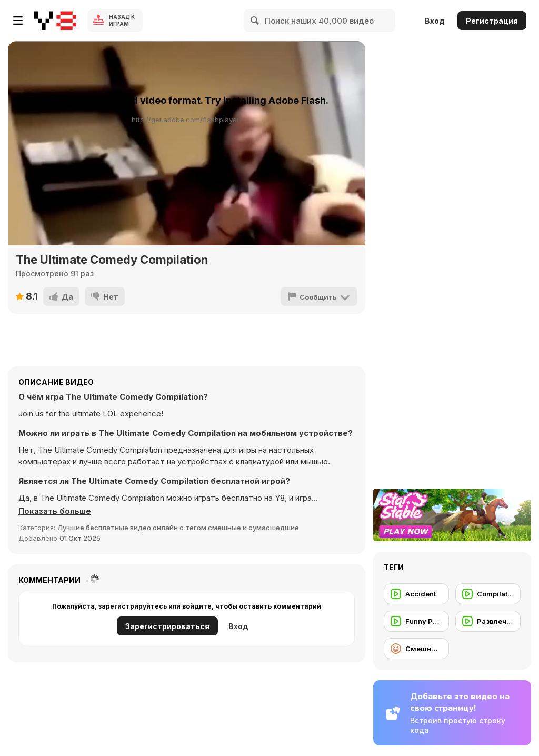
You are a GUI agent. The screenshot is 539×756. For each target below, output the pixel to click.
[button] (55, 511)
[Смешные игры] (416, 649)
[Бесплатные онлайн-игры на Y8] (55, 21)
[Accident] (416, 594)
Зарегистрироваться (167, 626)
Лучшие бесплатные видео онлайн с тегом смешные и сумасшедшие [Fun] (178, 528)
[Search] (255, 21)
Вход (435, 21)
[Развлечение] (488, 621)
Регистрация (492, 21)
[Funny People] (416, 621)
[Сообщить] (319, 296)
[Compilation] (488, 594)
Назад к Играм (122, 20)
